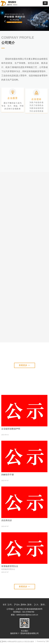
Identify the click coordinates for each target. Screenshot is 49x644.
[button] (45, 3)
